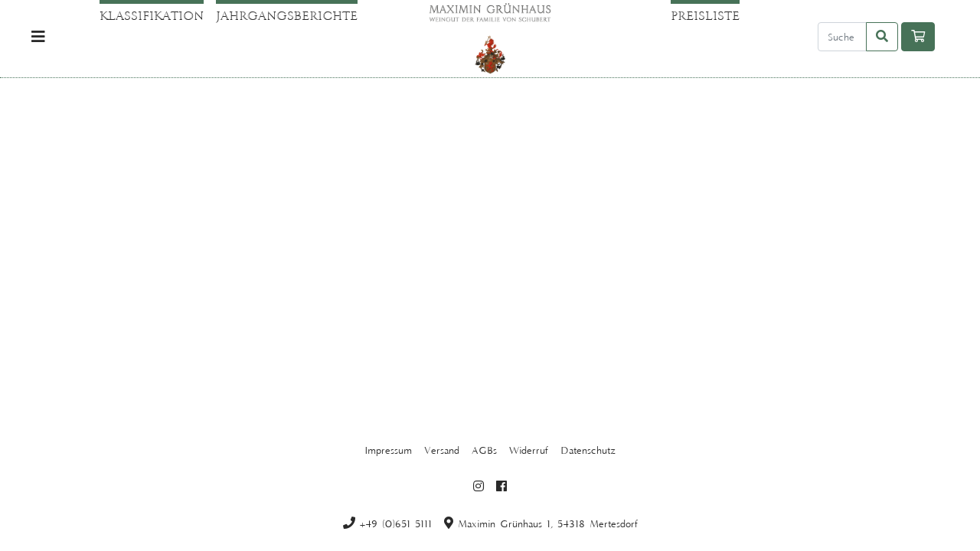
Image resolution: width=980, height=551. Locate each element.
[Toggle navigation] (38, 37)
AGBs (484, 450)
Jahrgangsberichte (287, 15)
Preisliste (705, 15)
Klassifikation (152, 15)
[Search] (842, 37)
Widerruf (529, 450)
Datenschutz (588, 450)
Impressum (388, 450)
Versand (442, 450)
